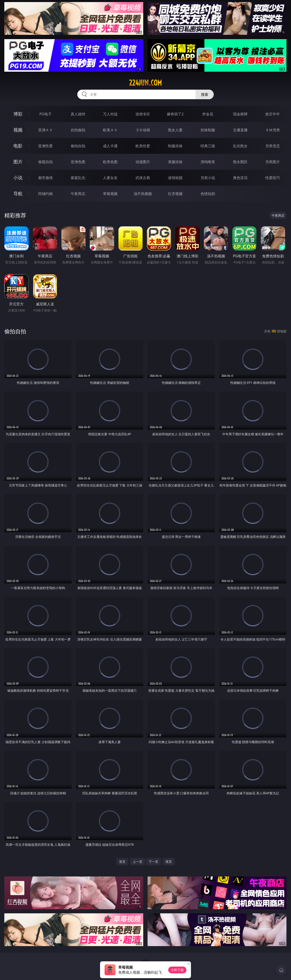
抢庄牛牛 (273, 114)
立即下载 (177, 970)
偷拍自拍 (78, 146)
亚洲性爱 (45, 146)
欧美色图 (110, 162)
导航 (18, 194)
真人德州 (78, 114)
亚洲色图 (78, 162)
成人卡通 (110, 146)
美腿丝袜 (175, 162)
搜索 (205, 94)
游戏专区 (143, 114)
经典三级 (208, 146)
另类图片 (273, 162)
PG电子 (45, 114)
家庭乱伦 (78, 178)
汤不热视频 (143, 194)
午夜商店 (78, 194)
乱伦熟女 (240, 146)
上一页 (138, 862)
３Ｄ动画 (143, 130)
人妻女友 (110, 178)
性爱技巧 (273, 178)
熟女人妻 (175, 130)
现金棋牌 (240, 114)
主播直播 (240, 130)
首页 (122, 862)
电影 (18, 146)
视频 (18, 130)
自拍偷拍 (78, 130)
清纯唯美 (208, 162)
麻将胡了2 (175, 114)
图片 (18, 162)
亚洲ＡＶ (45, 130)
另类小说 (208, 178)
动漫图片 (143, 162)
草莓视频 (110, 194)
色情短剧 (208, 194)
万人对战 (110, 114)
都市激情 (45, 178)
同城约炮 (45, 194)
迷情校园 (175, 178)
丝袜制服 (208, 130)
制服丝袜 (175, 146)
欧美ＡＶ (110, 130)
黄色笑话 (240, 178)
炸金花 (208, 114)
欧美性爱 (143, 146)
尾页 (169, 862)
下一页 (153, 862)
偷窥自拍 (45, 162)
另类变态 (273, 146)
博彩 (18, 114)
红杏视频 (175, 194)
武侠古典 (143, 178)
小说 (18, 178)
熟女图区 (240, 162)
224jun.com (145, 83)
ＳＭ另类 (273, 130)
